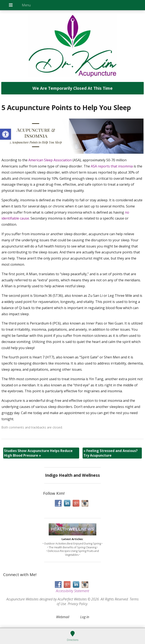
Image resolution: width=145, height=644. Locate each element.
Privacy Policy (78, 604)
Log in (85, 617)
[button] (6, 134)
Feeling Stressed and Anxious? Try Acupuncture (110, 453)
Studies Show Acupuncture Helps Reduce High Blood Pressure (38, 453)
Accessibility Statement (72, 591)
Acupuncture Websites (22, 599)
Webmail (63, 617)
